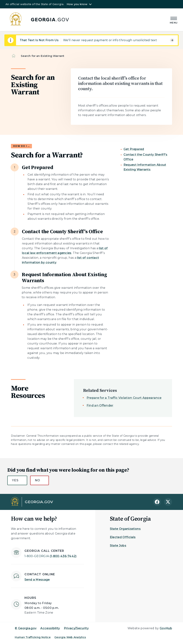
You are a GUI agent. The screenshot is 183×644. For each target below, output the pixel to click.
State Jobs (118, 546)
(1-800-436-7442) (51, 556)
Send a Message (37, 580)
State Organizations (125, 529)
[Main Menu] (174, 20)
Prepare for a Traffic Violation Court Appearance (124, 398)
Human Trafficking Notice (33, 637)
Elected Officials (123, 537)
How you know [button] (77, 4)
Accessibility (50, 628)
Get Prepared (134, 149)
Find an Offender (100, 405)
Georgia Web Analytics (70, 637)
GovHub (166, 628)
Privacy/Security (76, 628)
